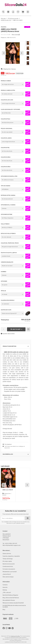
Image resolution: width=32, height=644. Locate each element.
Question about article (8, 334)
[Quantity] (4, 329)
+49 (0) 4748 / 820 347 (11, 543)
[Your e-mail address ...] (12, 518)
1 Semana (13, 69)
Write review (15, 35)
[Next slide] (21, 53)
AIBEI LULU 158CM (8, 490)
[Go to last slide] (4, 53)
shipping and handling (15, 636)
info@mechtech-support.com (13, 545)
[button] (28, 43)
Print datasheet (8, 444)
